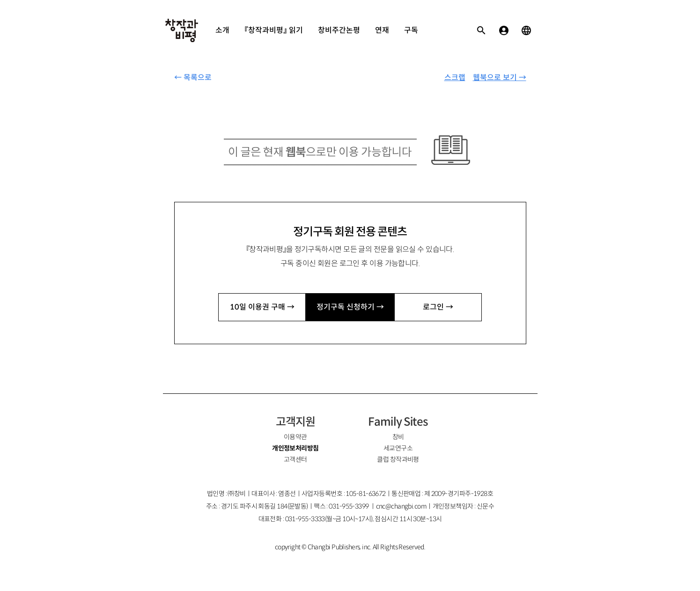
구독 (411, 30)
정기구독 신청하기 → (350, 307)
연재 (382, 30)
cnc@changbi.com (402, 506)
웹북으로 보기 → (500, 78)
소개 (222, 30)
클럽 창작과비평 (398, 459)
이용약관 (295, 437)
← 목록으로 (193, 78)
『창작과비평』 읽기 (274, 30)
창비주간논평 (339, 30)
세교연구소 (398, 448)
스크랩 (455, 78)
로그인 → (438, 307)
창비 (398, 437)
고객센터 (295, 459)
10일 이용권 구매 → (262, 307)
